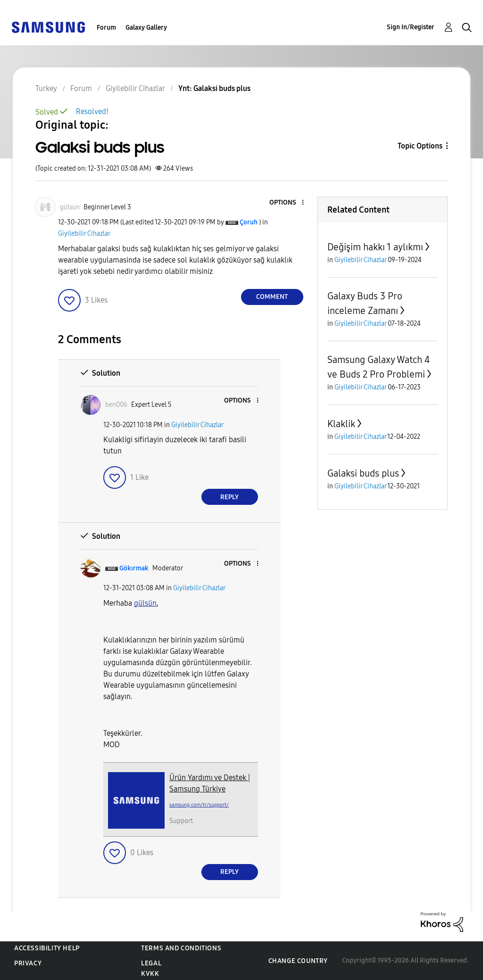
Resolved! (92, 111)
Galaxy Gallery (146, 28)
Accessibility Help (47, 948)
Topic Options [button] (420, 146)
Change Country (298, 961)
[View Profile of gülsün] (70, 207)
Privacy (28, 963)
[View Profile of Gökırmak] (134, 568)
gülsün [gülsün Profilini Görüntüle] (145, 603)
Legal (151, 963)
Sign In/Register (411, 27)
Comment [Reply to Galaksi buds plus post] (272, 297)
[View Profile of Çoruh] (249, 222)
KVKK (150, 974)
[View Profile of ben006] (116, 405)
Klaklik (341, 424)
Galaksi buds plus (363, 473)
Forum (106, 28)
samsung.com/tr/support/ (199, 805)
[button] (287, 203)
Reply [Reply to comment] (229, 497)
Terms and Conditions (181, 948)
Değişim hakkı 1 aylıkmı (375, 247)
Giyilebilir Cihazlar (84, 234)
